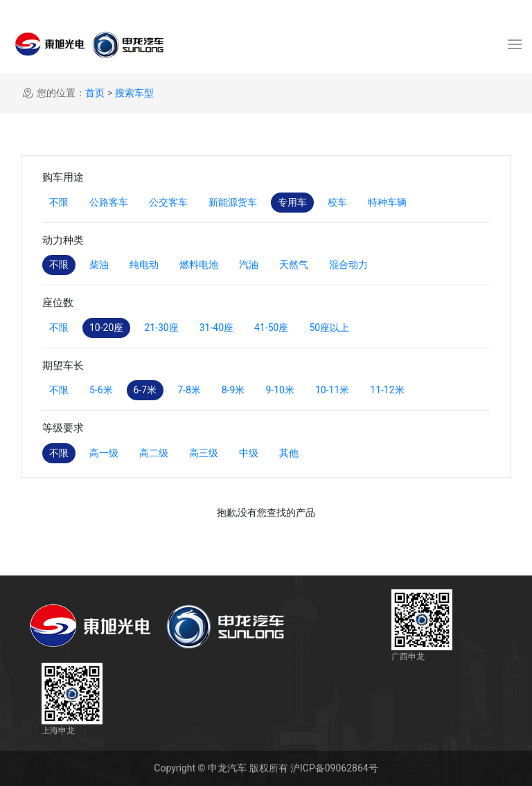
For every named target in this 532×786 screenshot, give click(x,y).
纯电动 (144, 265)
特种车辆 (387, 202)
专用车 (292, 202)
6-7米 (145, 390)
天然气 (294, 265)
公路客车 (109, 202)
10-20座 (106, 328)
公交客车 (168, 202)
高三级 (204, 453)
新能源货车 (233, 202)
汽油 (249, 265)
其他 (289, 453)
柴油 (99, 265)
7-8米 (189, 390)
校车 (337, 202)
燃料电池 (199, 265)
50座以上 (329, 328)
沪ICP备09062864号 (334, 768)
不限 (59, 202)
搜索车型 (134, 93)
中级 (249, 453)
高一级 (104, 453)
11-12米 (387, 390)
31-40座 (216, 328)
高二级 (154, 453)
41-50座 (271, 328)
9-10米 (280, 390)
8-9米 (233, 390)
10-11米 (332, 390)
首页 (95, 93)
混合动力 (348, 265)
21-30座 (161, 328)
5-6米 (101, 390)
